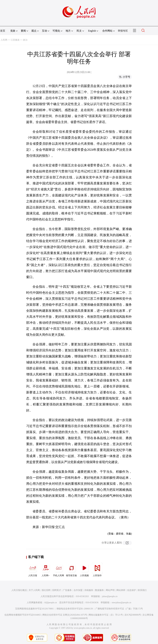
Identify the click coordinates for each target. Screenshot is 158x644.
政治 (25, 40)
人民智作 (97, 570)
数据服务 (99, 590)
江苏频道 (15, 40)
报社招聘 (46, 590)
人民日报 (33, 570)
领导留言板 (71, 570)
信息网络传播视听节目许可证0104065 (23, 615)
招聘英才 (57, 590)
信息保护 (132, 590)
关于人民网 (34, 590)
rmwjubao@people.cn (121, 603)
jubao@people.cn (110, 596)
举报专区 (123, 31)
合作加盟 (78, 590)
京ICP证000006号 (133, 615)
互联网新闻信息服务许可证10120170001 (34, 609)
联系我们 (142, 590)
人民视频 (84, 570)
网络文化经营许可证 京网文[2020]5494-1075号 (65, 615)
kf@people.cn (51, 603)
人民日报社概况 (19, 590)
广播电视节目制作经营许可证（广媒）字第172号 (119, 609)
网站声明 (110, 590)
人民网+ (46, 570)
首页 (3, 31)
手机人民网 (59, 570)
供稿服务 (89, 590)
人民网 (4, 40)
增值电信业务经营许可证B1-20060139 (75, 609)
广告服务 (67, 590)
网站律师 (121, 590)
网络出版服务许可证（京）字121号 (106, 615)
